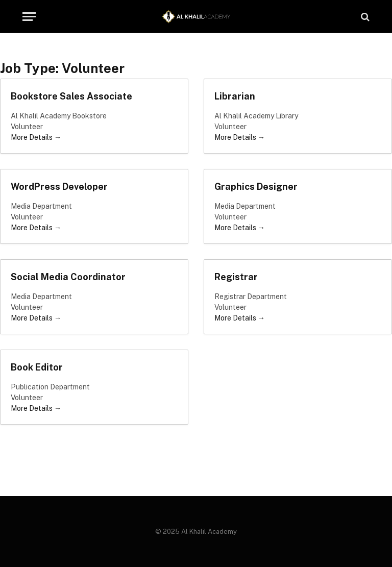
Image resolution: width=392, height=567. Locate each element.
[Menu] (29, 17)
